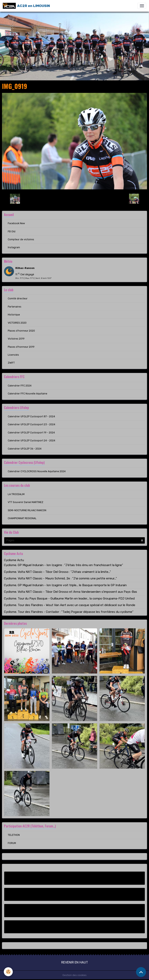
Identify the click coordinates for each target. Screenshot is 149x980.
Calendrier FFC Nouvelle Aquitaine (28, 394)
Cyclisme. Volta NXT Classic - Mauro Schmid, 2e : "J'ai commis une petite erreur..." (60, 578)
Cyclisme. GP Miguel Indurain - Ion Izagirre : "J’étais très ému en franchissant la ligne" (64, 565)
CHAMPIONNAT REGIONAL (22, 518)
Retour (74, 199)
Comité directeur (18, 299)
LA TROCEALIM (16, 494)
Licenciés (13, 355)
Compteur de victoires (21, 239)
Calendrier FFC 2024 (20, 386)
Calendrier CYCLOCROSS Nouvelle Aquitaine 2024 (37, 471)
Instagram (14, 247)
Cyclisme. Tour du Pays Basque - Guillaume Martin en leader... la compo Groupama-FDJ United (69, 599)
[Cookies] (8, 972)
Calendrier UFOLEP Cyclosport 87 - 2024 (31, 417)
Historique (14, 315)
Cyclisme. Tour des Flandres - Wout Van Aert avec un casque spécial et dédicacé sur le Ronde (70, 605)
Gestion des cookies (74, 975)
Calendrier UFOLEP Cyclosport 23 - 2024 (32, 424)
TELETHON (14, 835)
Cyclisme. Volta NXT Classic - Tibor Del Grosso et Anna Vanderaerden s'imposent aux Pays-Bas (71, 592)
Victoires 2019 (16, 339)
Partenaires (15, 307)
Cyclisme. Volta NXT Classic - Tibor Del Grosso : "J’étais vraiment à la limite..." (57, 572)
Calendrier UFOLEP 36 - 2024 (25, 449)
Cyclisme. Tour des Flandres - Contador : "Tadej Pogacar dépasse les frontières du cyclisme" (69, 612)
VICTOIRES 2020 (17, 323)
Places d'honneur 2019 (21, 347)
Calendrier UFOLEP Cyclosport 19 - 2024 (31, 433)
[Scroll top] (141, 972)
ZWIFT (11, 363)
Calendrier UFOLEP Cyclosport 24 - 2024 (32, 441)
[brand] (26, 6)
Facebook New (16, 223)
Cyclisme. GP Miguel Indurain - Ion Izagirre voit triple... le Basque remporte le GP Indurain (65, 585)
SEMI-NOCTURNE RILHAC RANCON (27, 510)
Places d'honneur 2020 (21, 331)
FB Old (12, 232)
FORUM (12, 843)
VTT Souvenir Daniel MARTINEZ (26, 502)
